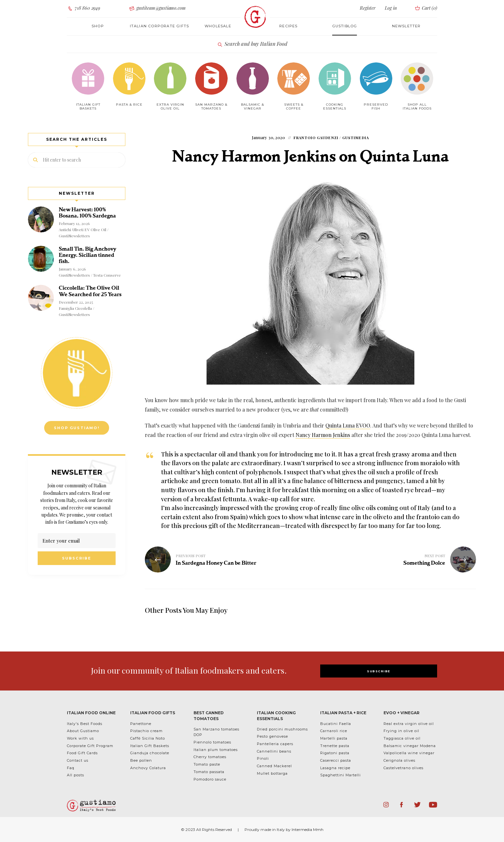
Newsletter (406, 26)
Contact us (78, 760)
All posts (76, 775)
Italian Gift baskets (88, 106)
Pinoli (263, 758)
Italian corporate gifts (160, 26)
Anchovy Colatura (148, 768)
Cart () (426, 8)
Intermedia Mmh (308, 829)
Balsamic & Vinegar (252, 106)
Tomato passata (209, 772)
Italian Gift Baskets (150, 746)
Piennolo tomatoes (212, 742)
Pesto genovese (272, 736)
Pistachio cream (146, 731)
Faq (71, 768)
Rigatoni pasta (335, 753)
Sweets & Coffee (294, 106)
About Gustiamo (83, 731)
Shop (98, 26)
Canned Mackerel (274, 766)
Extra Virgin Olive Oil (170, 106)
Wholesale (218, 26)
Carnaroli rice (334, 731)
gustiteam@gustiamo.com (157, 8)
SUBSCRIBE (379, 671)
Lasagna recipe (335, 768)
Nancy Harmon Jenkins (323, 435)
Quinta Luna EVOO (348, 425)
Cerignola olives (399, 760)
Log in (391, 8)
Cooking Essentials (335, 106)
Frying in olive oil (401, 731)
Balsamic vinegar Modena (410, 746)
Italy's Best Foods (85, 724)
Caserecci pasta (336, 760)
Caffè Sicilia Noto (148, 738)
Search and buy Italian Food (252, 44)
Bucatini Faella (336, 724)
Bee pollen (141, 760)
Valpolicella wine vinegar (409, 753)
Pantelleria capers (275, 744)
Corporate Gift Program (90, 746)
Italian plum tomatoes (216, 750)
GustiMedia (356, 138)
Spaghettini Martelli (340, 775)
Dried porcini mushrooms (282, 729)
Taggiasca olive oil (402, 738)
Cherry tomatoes (210, 757)
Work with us (80, 738)
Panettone (141, 724)
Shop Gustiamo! (77, 428)
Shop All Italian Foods (417, 106)
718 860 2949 (83, 8)
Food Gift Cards (82, 753)
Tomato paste (207, 764)
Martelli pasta (334, 738)
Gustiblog (345, 26)
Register (368, 8)
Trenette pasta (335, 746)
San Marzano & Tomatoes (211, 106)
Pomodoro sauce (210, 779)
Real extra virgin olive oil (409, 724)
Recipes (288, 26)
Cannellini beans (274, 751)
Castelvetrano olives (403, 768)
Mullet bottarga (272, 773)
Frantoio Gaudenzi (316, 138)
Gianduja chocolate (150, 753)
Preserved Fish (376, 106)
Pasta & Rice (129, 105)
